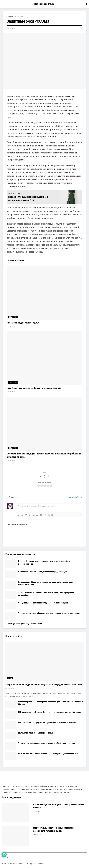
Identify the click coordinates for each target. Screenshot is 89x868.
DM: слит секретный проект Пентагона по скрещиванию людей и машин (50, 712)
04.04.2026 (11, 461)
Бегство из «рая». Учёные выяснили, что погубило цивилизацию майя (49, 754)
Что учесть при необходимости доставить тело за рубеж (43, 603)
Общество (19, 16)
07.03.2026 (37, 811)
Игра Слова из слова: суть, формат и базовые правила (34, 388)
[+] (56, 515)
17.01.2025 (37, 835)
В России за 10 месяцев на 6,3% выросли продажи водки (42, 572)
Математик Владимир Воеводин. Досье (36, 733)
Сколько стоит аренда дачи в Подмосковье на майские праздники (47, 722)
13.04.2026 (11, 326)
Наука (10, 678)
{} (52, 515)
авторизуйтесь (75, 497)
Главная (10, 16)
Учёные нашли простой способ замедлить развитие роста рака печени (49, 613)
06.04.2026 (11, 392)
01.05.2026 (10, 688)
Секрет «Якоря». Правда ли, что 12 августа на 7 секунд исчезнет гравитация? (44, 684)
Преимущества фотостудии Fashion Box (25, 624)
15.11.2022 (11, 28)
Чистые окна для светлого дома (23, 323)
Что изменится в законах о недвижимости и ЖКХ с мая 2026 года (47, 743)
